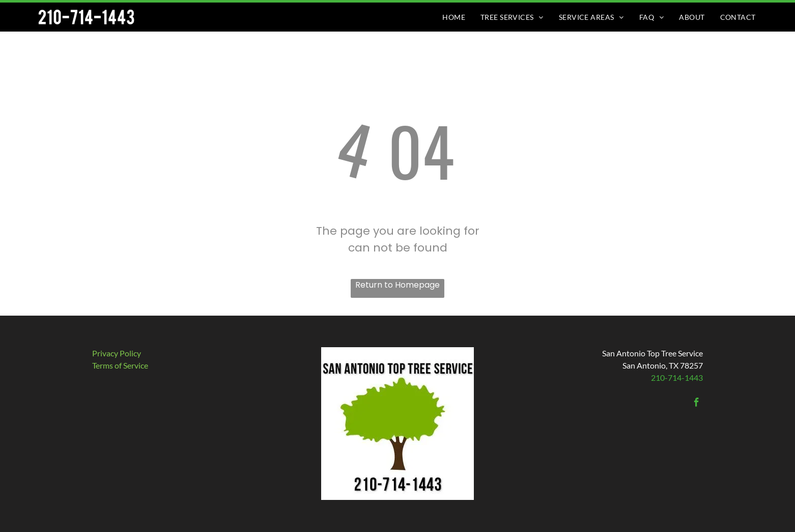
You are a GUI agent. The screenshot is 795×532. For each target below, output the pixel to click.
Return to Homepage (397, 285)
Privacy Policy (117, 353)
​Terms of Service (120, 365)
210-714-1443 (677, 377)
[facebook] (697, 404)
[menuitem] (454, 17)
